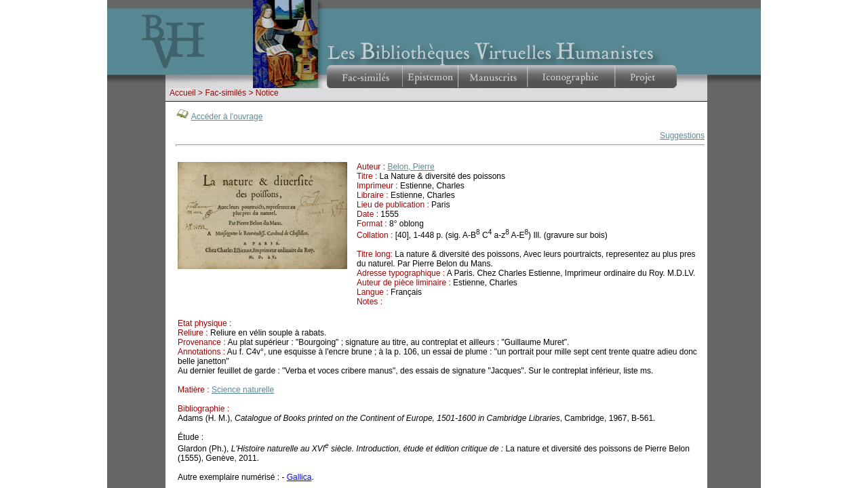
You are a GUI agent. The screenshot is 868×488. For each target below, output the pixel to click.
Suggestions (682, 136)
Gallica (299, 477)
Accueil (183, 93)
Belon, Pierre (411, 167)
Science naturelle (243, 390)
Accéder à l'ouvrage (227, 117)
